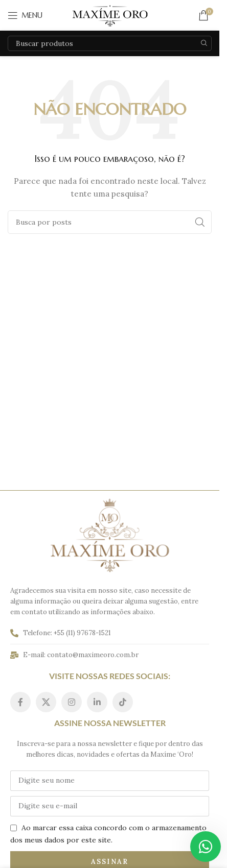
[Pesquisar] (110, 43)
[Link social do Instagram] (72, 702)
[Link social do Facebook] (20, 702)
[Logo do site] (110, 15)
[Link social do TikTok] (123, 702)
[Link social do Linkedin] (97, 702)
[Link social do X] (46, 702)
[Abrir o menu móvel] (25, 15)
